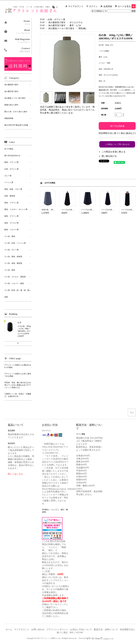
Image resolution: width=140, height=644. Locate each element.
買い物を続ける (109, 156)
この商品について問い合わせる (117, 144)
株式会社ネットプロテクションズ (55, 580)
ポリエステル (76, 22)
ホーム (9, 629)
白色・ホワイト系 (56, 19)
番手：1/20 (75, 25)
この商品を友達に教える (113, 152)
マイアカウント (76, 6)
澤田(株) (82, 28)
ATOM (79, 632)
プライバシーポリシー (57, 629)
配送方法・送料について (106, 629)
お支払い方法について (81, 629)
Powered (96, 638)
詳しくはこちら (15, 474)
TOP (42, 19)
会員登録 (108, 6)
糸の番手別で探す (57, 25)
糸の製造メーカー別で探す (61, 28)
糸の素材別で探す (57, 22)
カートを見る (127, 6)
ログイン (93, 6)
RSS (72, 632)
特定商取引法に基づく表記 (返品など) (117, 133)
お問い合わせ (38, 629)
